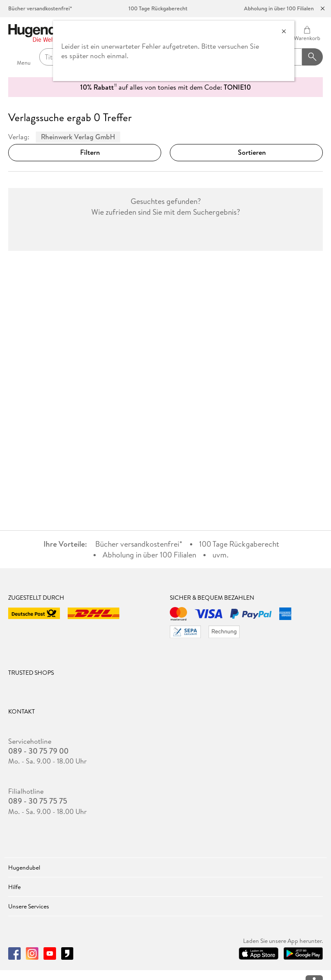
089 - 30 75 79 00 (38, 751)
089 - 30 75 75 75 (38, 801)
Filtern (85, 152)
